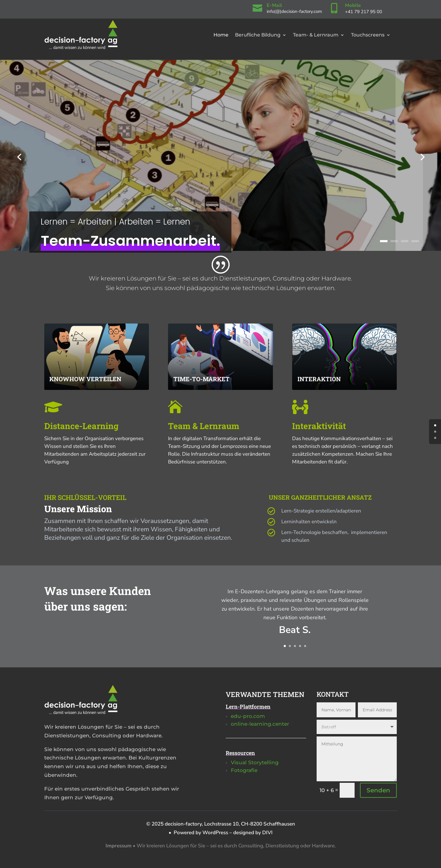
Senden (378, 790)
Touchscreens (368, 35)
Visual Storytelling (255, 762)
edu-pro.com (248, 716)
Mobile (353, 5)
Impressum (119, 846)
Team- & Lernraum (316, 35)
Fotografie (244, 770)
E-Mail (274, 5)
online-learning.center (260, 724)
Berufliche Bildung (258, 35)
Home (221, 35)
